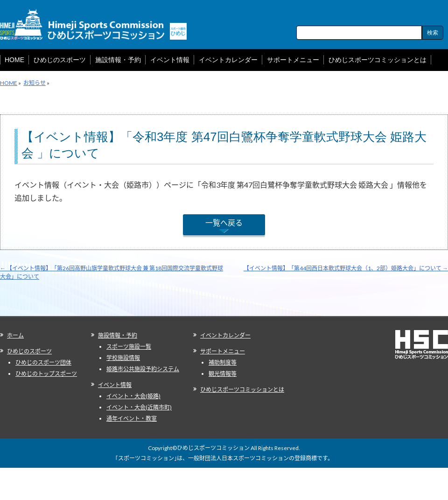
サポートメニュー (223, 351)
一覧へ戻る (224, 222)
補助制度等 (223, 363)
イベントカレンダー (225, 335)
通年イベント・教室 (132, 419)
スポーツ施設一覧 (129, 347)
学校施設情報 (123, 358)
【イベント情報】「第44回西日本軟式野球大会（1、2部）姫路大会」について (346, 268)
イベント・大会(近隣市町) (139, 407)
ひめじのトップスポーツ (46, 374)
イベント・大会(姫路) (133, 396)
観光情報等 (223, 374)
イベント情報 (115, 385)
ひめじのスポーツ (29, 351)
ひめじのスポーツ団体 (43, 363)
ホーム (15, 335)
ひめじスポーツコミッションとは (242, 390)
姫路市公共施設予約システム (143, 369)
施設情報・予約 (118, 335)
